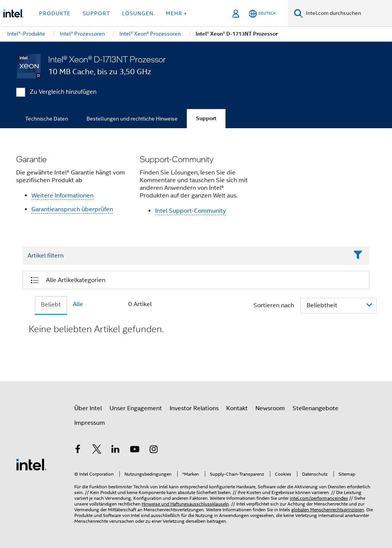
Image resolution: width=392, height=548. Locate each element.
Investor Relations (194, 408)
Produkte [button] (55, 13)
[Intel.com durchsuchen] (347, 13)
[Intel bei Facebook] (78, 450)
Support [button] (96, 13)
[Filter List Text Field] (185, 256)
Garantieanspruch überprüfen (72, 209)
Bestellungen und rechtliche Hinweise (132, 119)
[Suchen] (298, 13)
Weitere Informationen (62, 196)
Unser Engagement (136, 408)
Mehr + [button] (176, 13)
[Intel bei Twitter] (97, 450)
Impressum (90, 423)
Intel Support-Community (190, 211)
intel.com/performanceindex (319, 498)
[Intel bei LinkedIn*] (116, 450)
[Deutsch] (262, 14)
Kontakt (237, 408)
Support (206, 118)
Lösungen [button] (138, 13)
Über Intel (88, 408)
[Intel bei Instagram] (154, 450)
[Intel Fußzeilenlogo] (31, 464)
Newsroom (270, 408)
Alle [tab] (78, 304)
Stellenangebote (315, 408)
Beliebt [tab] (51, 305)
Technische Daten (47, 119)
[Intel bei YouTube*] (135, 450)
